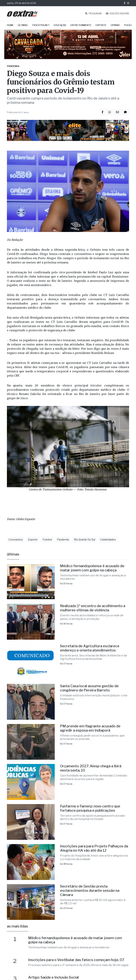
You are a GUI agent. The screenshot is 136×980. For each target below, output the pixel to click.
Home (10, 25)
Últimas (23, 25)
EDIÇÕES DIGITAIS (117, 14)
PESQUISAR (93, 14)
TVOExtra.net (41, 25)
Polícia (129, 25)
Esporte (101, 25)
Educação (60, 25)
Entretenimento (81, 25)
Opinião (115, 25)
